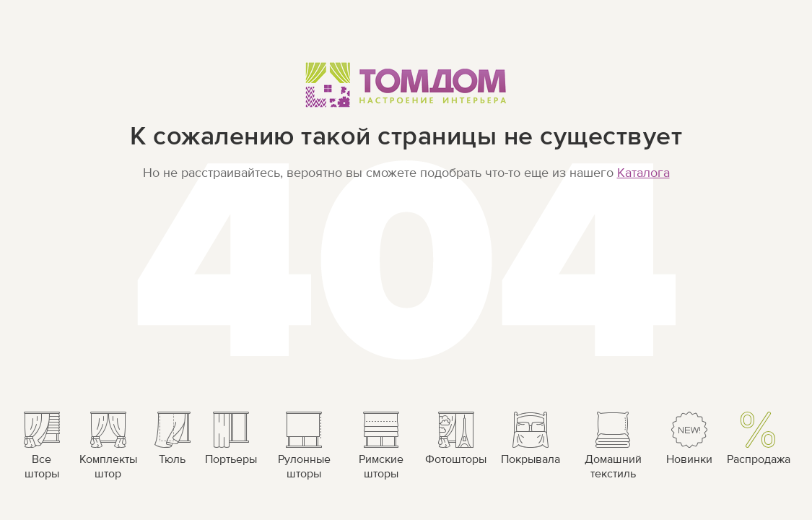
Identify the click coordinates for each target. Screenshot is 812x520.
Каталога (643, 173)
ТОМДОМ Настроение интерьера (406, 84)
